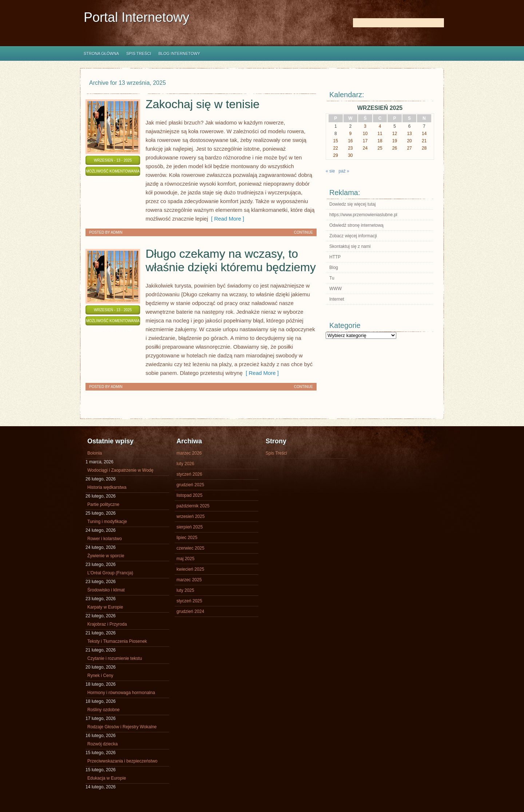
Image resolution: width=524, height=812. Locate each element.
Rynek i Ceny (100, 676)
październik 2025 (193, 506)
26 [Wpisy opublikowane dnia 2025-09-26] (395, 148)
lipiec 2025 (187, 538)
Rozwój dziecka (102, 744)
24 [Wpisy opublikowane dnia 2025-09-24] (365, 148)
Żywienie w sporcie (106, 556)
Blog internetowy (179, 54)
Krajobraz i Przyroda (107, 624)
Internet (337, 299)
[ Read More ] (226, 219)
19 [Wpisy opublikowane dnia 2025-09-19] (395, 141)
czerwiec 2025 (190, 548)
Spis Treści (139, 54)
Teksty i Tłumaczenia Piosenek (117, 641)
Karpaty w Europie (105, 607)
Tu (332, 278)
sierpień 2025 (190, 527)
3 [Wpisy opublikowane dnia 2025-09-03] (365, 126)
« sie (330, 171)
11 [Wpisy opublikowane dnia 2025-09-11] (380, 134)
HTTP (335, 257)
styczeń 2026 (189, 474)
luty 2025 (185, 590)
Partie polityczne (103, 504)
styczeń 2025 (189, 601)
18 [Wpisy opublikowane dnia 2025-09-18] (380, 141)
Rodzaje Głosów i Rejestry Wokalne (122, 727)
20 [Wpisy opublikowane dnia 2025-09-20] (409, 141)
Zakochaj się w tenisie (203, 104)
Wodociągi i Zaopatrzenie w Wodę (120, 470)
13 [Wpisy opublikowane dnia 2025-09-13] (409, 134)
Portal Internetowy (136, 17)
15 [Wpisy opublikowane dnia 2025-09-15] (336, 141)
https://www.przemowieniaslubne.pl (363, 215)
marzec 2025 (189, 580)
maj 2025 (185, 559)
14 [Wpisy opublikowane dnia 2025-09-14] (424, 134)
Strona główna (101, 54)
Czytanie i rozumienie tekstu (115, 658)
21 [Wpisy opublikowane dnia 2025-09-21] (424, 141)
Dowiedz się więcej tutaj (352, 204)
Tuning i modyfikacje (107, 522)
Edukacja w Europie (107, 778)
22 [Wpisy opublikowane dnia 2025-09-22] (336, 148)
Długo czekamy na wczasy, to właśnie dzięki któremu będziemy (231, 260)
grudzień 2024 (190, 611)
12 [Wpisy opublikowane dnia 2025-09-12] (395, 134)
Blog (334, 268)
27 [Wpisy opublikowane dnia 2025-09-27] (409, 148)
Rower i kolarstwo (105, 539)
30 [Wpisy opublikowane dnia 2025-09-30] (350, 155)
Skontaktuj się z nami (350, 246)
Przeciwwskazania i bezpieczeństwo (122, 761)
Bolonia (95, 453)
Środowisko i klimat (106, 590)
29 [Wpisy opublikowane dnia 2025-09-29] (336, 155)
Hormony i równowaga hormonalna (121, 693)
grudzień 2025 (190, 485)
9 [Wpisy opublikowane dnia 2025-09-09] (351, 134)
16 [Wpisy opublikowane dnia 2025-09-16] (350, 141)
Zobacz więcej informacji (353, 236)
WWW (336, 289)
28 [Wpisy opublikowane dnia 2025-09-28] (424, 148)
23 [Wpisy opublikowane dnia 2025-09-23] (350, 148)
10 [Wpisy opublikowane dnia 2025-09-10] (365, 134)
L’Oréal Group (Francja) (110, 573)
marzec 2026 (189, 453)
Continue (303, 232)
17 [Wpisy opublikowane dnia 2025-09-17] (365, 141)
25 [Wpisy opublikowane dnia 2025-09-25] (380, 148)
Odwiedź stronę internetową (356, 225)
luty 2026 (185, 464)
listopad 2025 (189, 495)
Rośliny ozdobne (104, 710)
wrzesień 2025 (190, 516)
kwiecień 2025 (190, 569)
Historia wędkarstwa (107, 487)
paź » (344, 171)
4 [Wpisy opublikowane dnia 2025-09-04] (380, 126)
